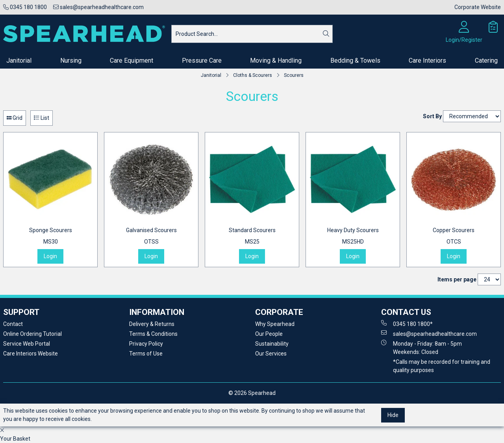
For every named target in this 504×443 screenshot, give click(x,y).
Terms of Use (146, 354)
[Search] (326, 34)
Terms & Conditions (153, 334)
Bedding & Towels (355, 60)
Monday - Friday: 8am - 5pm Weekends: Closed (422, 347)
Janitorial (19, 60)
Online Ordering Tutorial (32, 334)
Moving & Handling (276, 60)
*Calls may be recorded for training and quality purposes (442, 366)
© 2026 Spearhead (252, 393)
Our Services (271, 354)
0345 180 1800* (407, 324)
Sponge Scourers (51, 236)
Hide (393, 415)
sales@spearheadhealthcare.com (98, 7)
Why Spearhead (275, 324)
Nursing (71, 60)
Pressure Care (202, 60)
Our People (269, 334)
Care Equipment (132, 60)
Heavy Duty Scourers (353, 236)
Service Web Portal (27, 344)
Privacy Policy (146, 344)
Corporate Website (478, 7)
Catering (486, 60)
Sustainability (272, 344)
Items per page (457, 279)
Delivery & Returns (152, 324)
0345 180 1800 (25, 7)
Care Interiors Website (31, 354)
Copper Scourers (454, 236)
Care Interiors (427, 60)
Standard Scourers (252, 236)
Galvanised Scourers (151, 236)
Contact (13, 324)
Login (50, 256)
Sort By (432, 116)
